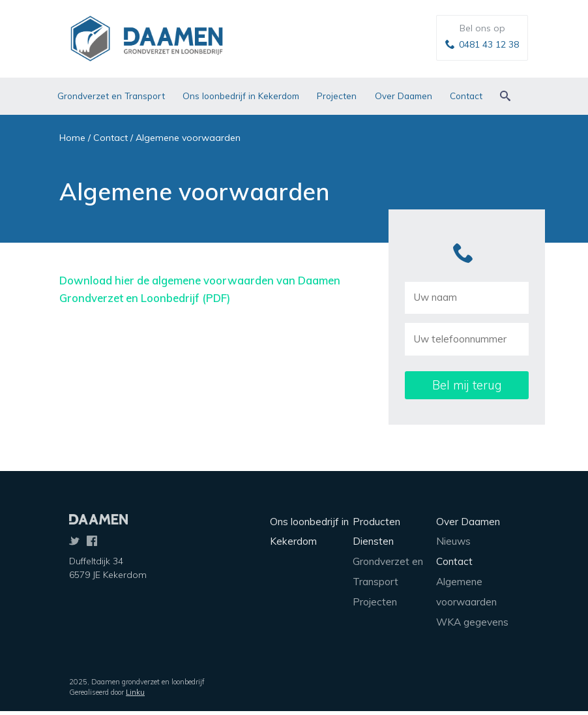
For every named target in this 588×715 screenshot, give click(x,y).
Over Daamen (404, 96)
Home (72, 138)
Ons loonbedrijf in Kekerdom (241, 96)
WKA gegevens (472, 622)
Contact (466, 96)
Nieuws (453, 541)
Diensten (373, 541)
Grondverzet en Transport (111, 96)
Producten (376, 522)
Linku (135, 692)
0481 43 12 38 (489, 44)
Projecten (337, 96)
